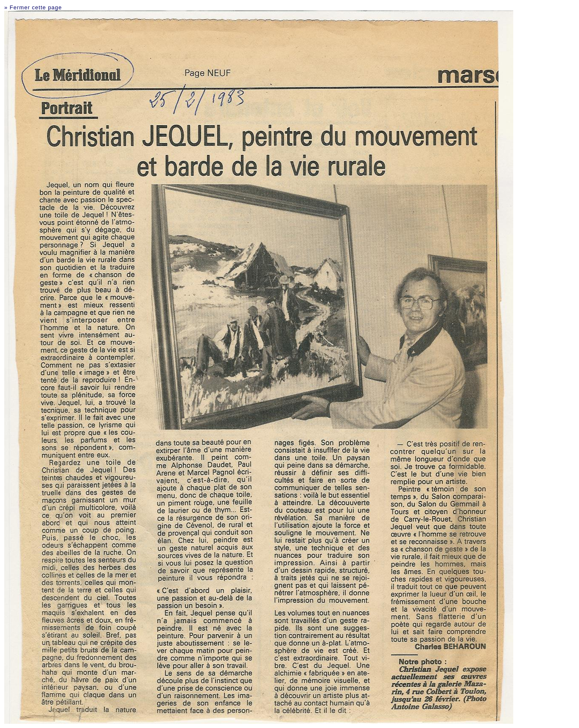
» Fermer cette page (33, 7)
